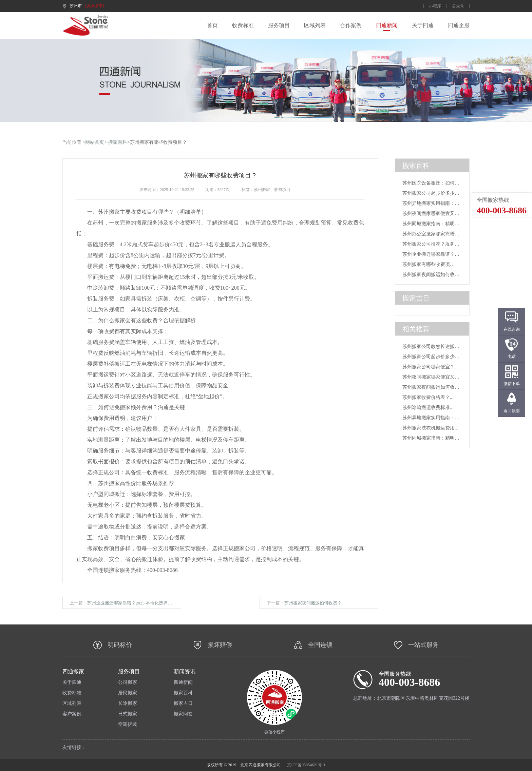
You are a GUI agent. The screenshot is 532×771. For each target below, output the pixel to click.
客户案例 (72, 714)
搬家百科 (118, 142)
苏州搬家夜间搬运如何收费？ (313, 603)
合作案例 (351, 25)
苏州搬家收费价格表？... (428, 397)
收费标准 (243, 25)
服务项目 (279, 25)
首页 (212, 25)
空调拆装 (128, 725)
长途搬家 (128, 703)
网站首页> (96, 142)
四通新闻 (387, 25)
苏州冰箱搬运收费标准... (428, 408)
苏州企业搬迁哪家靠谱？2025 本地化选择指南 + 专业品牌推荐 (147, 603)
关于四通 (423, 25)
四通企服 (459, 25)
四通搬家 (73, 672)
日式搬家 (128, 714)
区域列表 (315, 25)
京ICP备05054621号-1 (306, 765)
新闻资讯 (185, 672)
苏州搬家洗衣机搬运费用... (430, 428)
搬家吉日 (183, 703)
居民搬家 (128, 693)
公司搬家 (128, 682)
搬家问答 (183, 714)
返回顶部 (512, 411)
